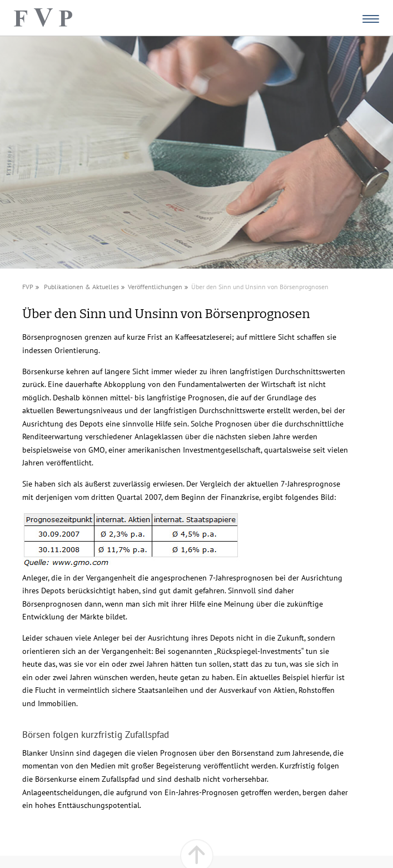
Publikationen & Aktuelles (81, 287)
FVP (28, 287)
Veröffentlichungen (155, 287)
